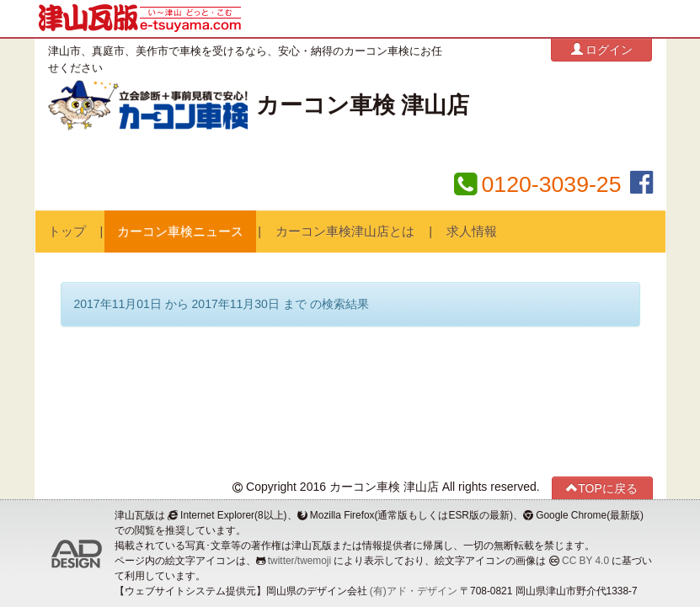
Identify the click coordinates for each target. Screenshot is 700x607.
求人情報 (472, 232)
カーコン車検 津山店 (363, 105)
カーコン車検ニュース (180, 232)
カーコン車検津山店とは (345, 232)
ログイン (602, 49)
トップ (67, 232)
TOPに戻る (602, 488)
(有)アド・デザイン (414, 591)
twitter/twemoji (299, 561)
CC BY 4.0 (585, 561)
